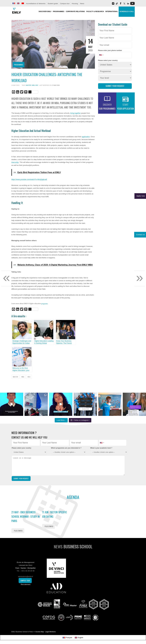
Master (29, 85)
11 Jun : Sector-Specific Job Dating (55, 514)
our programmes (107, 107)
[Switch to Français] (67, 638)
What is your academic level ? (101, 448)
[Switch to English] (79, 638)
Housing (75, 4)
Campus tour (65, 4)
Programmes (19, 65)
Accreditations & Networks (36, 4)
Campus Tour (25, 580)
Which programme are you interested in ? (66, 448)
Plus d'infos (18, 531)
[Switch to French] (14, 3)
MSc (37, 85)
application (86, 137)
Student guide (53, 4)
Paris (17, 568)
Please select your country (108, 60)
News (82, 4)
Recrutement (26, 584)
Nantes (23, 568)
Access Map (40, 632)
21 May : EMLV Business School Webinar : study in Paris (25, 516)
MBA (33, 85)
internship (15, 162)
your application (125, 107)
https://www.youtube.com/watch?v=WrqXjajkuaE (29, 179)
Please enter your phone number (110, 50)
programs (44, 303)
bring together (76, 113)
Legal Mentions (50, 632)
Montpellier (32, 568)
